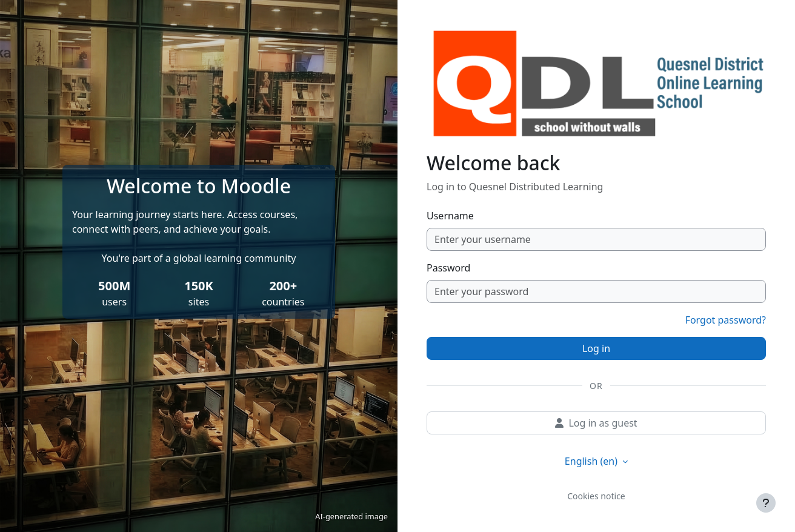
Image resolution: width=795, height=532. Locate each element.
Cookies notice (596, 496)
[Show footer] (766, 503)
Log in (596, 348)
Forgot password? (726, 320)
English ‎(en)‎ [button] (592, 461)
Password (448, 268)
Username (450, 216)
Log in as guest (596, 423)
